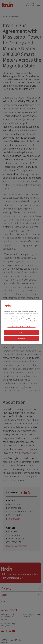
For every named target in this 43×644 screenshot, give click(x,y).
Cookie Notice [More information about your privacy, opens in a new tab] (34, 321)
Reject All (21, 333)
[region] (21, 322)
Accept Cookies (21, 339)
